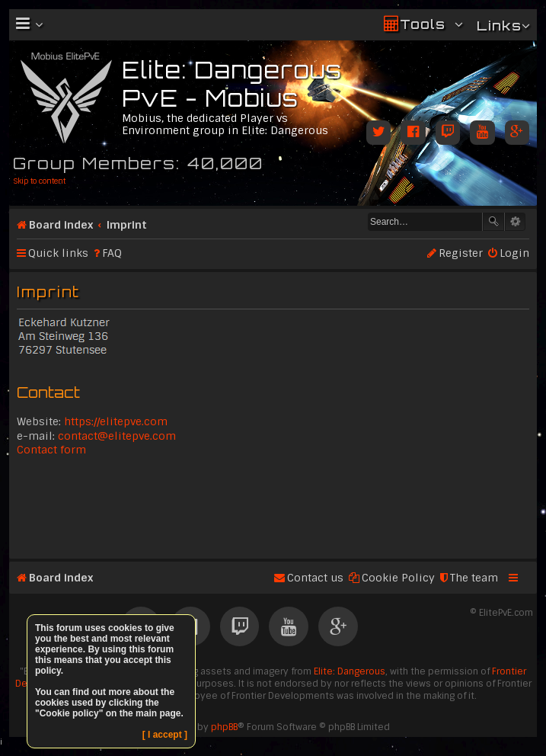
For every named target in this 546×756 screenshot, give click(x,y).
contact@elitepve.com (117, 436)
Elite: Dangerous (350, 671)
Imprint (127, 225)
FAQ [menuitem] (112, 253)
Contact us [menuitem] (315, 578)
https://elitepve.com (116, 421)
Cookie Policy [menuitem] (398, 578)
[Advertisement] (273, 506)
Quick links (58, 253)
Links (499, 26)
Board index (61, 225)
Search (493, 222)
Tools (423, 24)
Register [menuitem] (461, 253)
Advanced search (515, 222)
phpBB (224, 727)
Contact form (51, 450)
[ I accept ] (165, 735)
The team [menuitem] (474, 578)
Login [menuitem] (514, 253)
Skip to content (39, 181)
